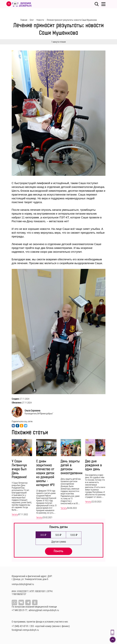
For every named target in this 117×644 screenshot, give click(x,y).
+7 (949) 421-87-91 (20, 626)
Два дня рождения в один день (93, 465)
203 (32, 626)
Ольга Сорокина (32, 410)
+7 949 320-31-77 (19, 610)
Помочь (58, 551)
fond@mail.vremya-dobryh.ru (25, 630)
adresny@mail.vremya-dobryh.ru (44, 610)
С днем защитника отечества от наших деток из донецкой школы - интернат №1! (45, 473)
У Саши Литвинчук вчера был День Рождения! (19, 469)
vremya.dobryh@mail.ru (23, 584)
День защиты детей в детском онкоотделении (72, 467)
